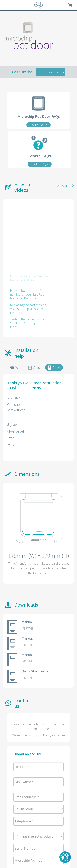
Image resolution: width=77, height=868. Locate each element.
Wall (19, 367)
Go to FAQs (38, 125)
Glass (37, 367)
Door (56, 367)
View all (63, 185)
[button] (65, 857)
